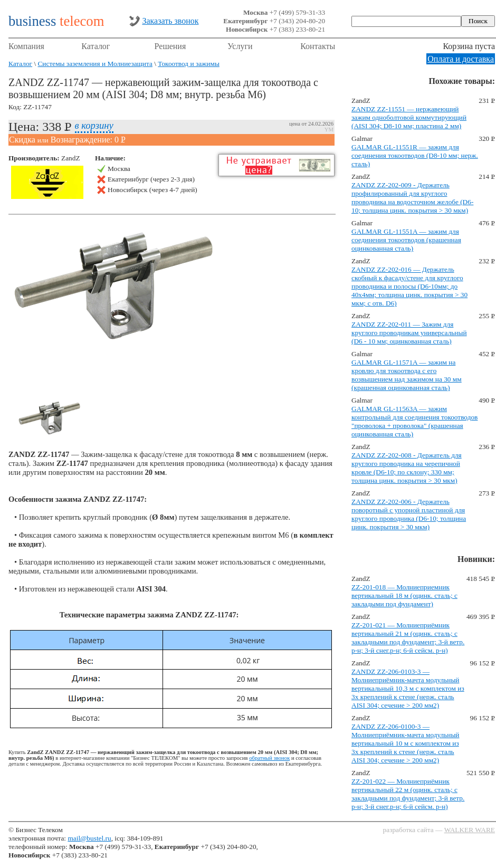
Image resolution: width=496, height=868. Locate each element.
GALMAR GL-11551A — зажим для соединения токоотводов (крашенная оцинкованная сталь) (406, 240)
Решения (170, 46)
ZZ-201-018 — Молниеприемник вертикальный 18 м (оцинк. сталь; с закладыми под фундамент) (404, 595)
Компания (26, 46)
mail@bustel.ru (89, 838)
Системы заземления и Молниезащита (95, 64)
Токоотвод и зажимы (189, 64)
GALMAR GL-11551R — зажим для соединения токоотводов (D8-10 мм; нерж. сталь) (415, 155)
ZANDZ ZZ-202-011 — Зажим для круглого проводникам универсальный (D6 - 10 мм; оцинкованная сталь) (409, 333)
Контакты (318, 46)
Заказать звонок (170, 21)
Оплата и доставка (461, 59)
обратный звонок (269, 758)
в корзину (94, 125)
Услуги (240, 46)
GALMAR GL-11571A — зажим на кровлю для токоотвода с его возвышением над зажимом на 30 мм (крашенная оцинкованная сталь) (407, 375)
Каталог (96, 46)
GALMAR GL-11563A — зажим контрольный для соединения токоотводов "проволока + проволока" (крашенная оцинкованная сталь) (414, 421)
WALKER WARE (470, 830)
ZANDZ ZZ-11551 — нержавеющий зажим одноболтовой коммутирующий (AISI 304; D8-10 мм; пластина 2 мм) (409, 117)
